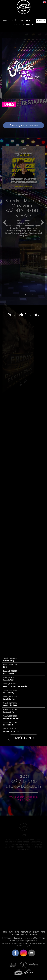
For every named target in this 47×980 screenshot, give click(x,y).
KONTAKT (28, 24)
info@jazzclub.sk (31, 941)
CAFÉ (14, 21)
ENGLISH (33, 935)
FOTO (17, 24)
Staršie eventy (24, 738)
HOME (4, 932)
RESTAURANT (27, 21)
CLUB (5, 21)
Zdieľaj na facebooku (24, 125)
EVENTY (41, 21)
